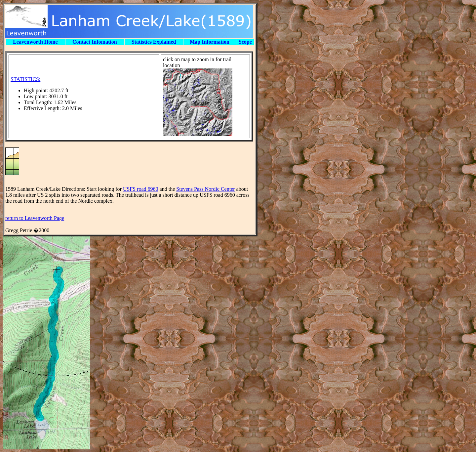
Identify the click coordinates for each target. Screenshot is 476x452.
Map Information (210, 42)
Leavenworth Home (35, 42)
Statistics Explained (154, 42)
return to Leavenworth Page (35, 218)
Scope (245, 42)
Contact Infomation (95, 42)
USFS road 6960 (141, 189)
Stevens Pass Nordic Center (205, 189)
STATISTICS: (25, 79)
